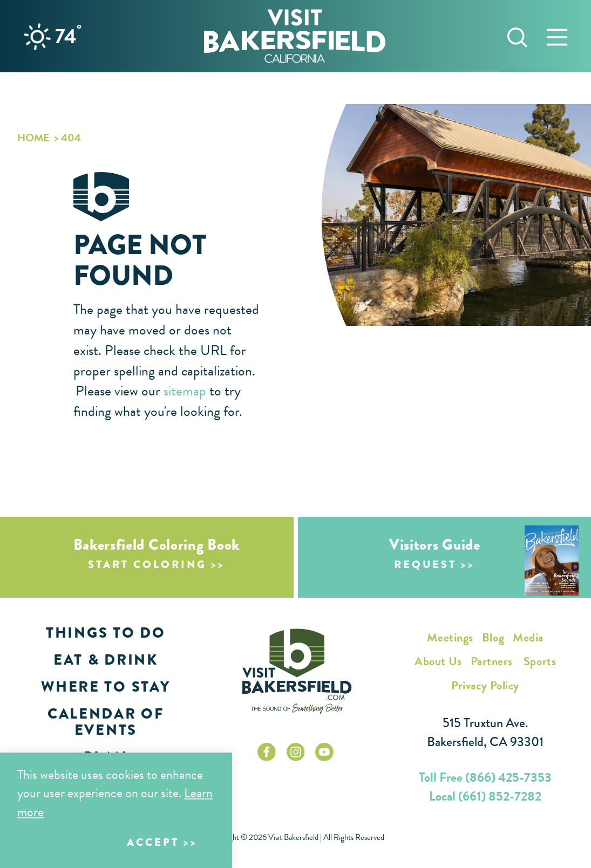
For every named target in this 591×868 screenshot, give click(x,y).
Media (528, 637)
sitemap (185, 391)
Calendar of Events (106, 722)
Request (425, 565)
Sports (540, 661)
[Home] (295, 36)
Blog (493, 637)
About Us (438, 661)
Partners (492, 661)
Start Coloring (147, 565)
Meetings (450, 637)
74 (68, 36)
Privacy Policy (485, 685)
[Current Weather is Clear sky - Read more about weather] (37, 37)
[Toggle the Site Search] (517, 36)
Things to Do (106, 633)
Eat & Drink (106, 660)
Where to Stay (106, 687)
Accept (153, 842)
